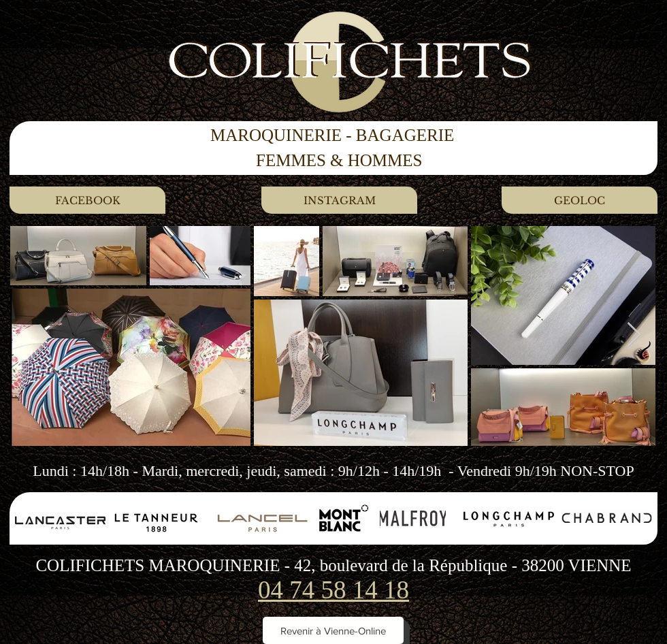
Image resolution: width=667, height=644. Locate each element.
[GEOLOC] (580, 200)
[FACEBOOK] (87, 200)
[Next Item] (634, 335)
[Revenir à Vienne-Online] (333, 630)
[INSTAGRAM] (339, 200)
